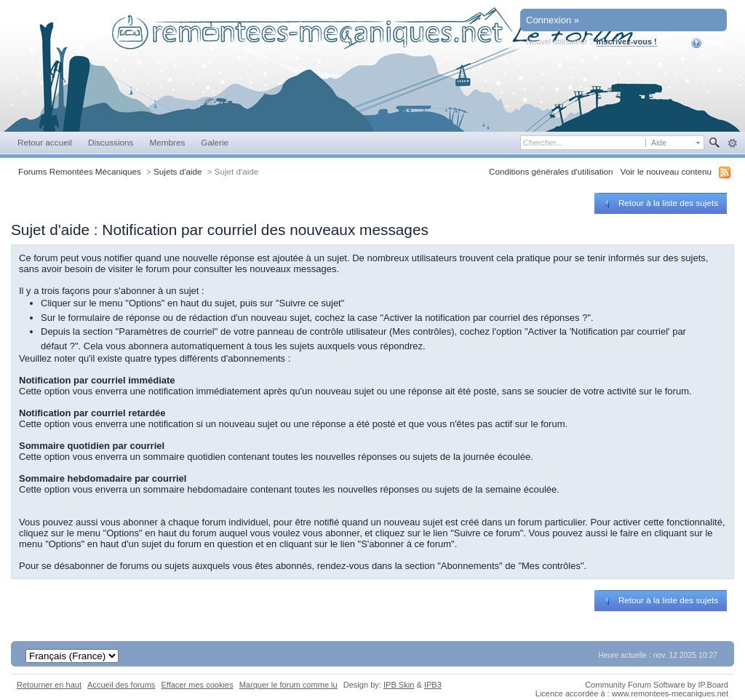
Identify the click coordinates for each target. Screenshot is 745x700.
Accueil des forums (121, 685)
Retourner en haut (49, 685)
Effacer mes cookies (197, 685)
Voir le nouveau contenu (666, 171)
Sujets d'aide (178, 171)
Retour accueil (45, 142)
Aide (706, 43)
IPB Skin (399, 685)
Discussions (111, 142)
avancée (732, 143)
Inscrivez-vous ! (627, 41)
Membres (167, 142)
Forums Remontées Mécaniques (80, 171)
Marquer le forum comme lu (288, 685)
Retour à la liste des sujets (660, 203)
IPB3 (433, 685)
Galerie (215, 142)
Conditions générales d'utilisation (551, 171)
